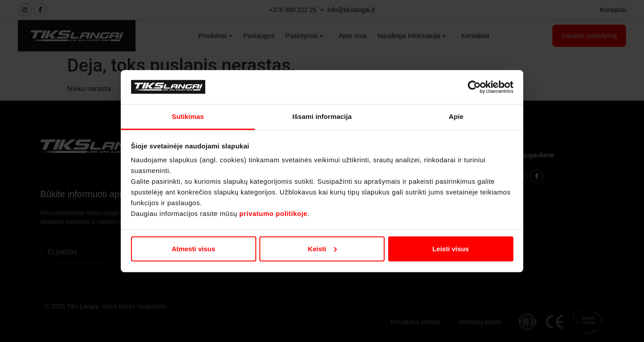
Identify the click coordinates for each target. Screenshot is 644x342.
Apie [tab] (456, 116)
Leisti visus (451, 249)
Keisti (322, 249)
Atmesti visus (194, 249)
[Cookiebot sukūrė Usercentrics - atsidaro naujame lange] (474, 87)
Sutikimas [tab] (188, 116)
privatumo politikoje (273, 213)
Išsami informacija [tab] (322, 116)
